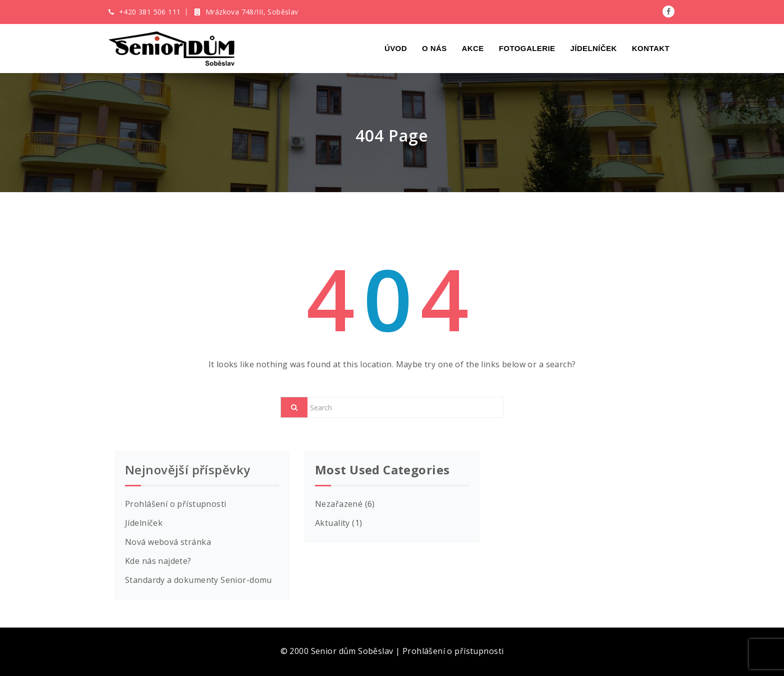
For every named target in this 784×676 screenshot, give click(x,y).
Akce (473, 48)
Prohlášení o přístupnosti (176, 504)
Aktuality (332, 523)
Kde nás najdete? (158, 561)
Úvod (396, 48)
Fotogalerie (527, 48)
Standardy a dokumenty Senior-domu (198, 580)
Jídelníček (593, 48)
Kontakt (651, 48)
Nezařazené (339, 504)
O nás (434, 48)
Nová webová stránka (168, 542)
